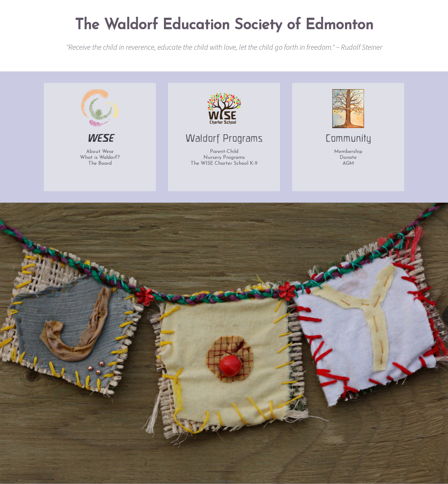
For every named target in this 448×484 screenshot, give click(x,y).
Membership (348, 152)
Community (348, 139)
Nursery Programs (224, 158)
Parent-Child (224, 152)
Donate (348, 158)
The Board (100, 164)
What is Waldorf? (100, 158)
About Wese (100, 152)
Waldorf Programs (224, 139)
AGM (348, 164)
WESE (100, 139)
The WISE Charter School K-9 (224, 164)
